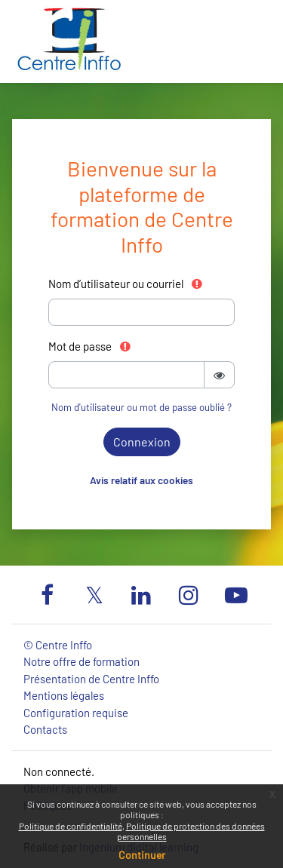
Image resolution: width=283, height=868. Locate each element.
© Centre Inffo (58, 645)
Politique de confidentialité (71, 826)
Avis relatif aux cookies (141, 480)
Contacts (45, 729)
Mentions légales (64, 695)
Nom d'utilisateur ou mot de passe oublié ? (141, 407)
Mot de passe (90, 346)
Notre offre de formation (82, 661)
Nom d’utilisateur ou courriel (126, 284)
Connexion (142, 442)
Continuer (142, 855)
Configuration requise (76, 713)
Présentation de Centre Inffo (91, 679)
